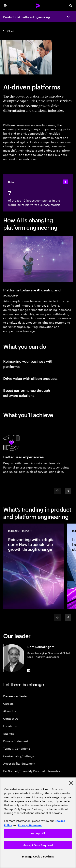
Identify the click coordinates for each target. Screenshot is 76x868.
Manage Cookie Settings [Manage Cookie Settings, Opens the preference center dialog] (38, 857)
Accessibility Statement (19, 763)
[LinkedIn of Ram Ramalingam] (29, 670)
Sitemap (9, 733)
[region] (38, 823)
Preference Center (15, 696)
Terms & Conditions (17, 748)
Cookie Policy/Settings (19, 756)
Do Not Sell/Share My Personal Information (32, 771)
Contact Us (11, 718)
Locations (10, 726)
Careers (8, 703)
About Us (9, 711)
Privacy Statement (16, 741)
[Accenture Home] (38, 6)
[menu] (5, 6)
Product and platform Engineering (27, 17)
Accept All (38, 833)
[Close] (71, 783)
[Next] (68, 491)
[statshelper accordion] (65, 182)
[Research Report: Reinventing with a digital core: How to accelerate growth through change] (34, 566)
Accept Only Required (38, 845)
